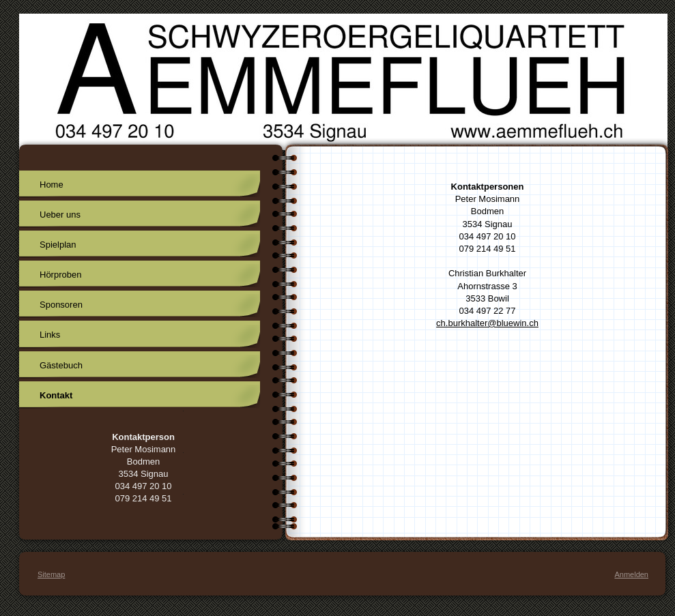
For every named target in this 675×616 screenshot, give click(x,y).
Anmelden (631, 574)
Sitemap (51, 574)
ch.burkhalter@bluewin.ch (487, 323)
